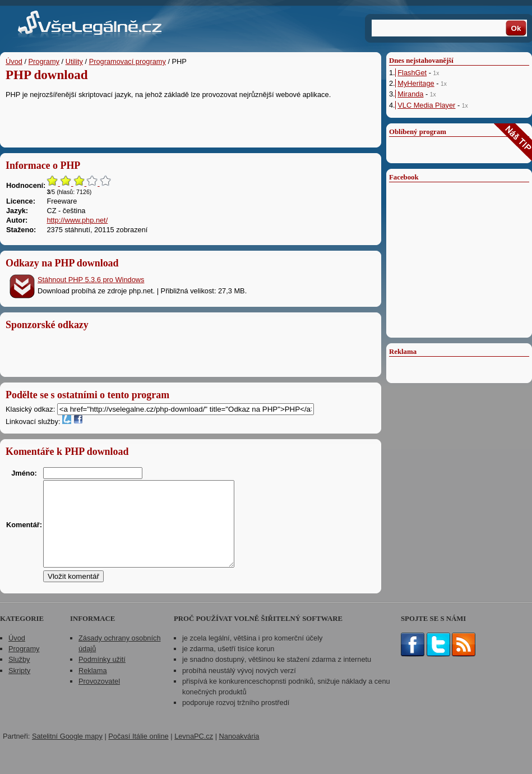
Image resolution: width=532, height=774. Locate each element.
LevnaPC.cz (194, 753)
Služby (19, 676)
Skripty (19, 687)
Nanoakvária (239, 753)
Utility (74, 61)
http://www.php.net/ (77, 220)
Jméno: (24, 473)
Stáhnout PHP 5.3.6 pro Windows (91, 280)
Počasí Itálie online (138, 753)
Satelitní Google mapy (67, 753)
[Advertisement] (191, 121)
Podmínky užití (102, 676)
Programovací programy (128, 61)
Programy (44, 61)
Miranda (410, 94)
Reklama (93, 687)
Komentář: (24, 533)
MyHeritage (416, 83)
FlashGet (412, 73)
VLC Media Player (426, 105)
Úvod (14, 61)
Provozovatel (99, 698)
